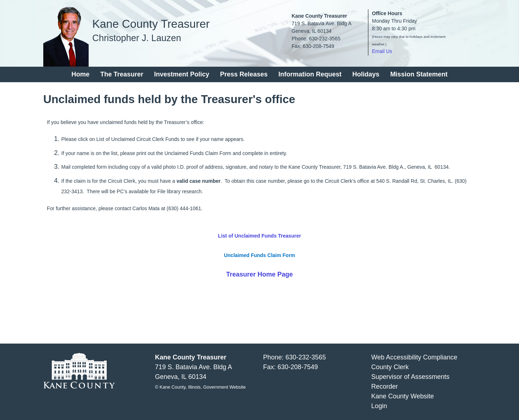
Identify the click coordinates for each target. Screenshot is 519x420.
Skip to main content (29, 5)
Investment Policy (181, 74)
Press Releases (244, 74)
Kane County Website (403, 396)
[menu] (259, 74)
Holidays (366, 74)
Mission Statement (419, 74)
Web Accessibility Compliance (414, 357)
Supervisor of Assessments (410, 377)
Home (80, 74)
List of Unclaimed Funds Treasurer (259, 236)
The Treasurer (122, 74)
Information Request (310, 74)
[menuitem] (80, 74)
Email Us (382, 51)
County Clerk (390, 367)
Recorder (385, 386)
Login (379, 406)
